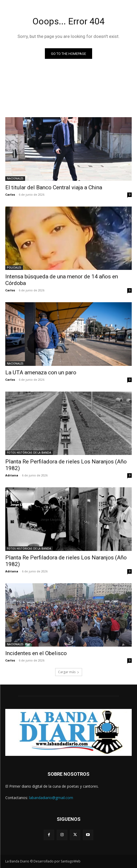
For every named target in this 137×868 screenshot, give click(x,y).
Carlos (10, 194)
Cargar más (69, 672)
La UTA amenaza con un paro (41, 372)
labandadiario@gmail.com (51, 798)
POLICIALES (14, 268)
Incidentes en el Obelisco (36, 653)
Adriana (12, 475)
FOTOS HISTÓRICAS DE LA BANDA (29, 453)
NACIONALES (15, 178)
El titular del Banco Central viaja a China (54, 187)
